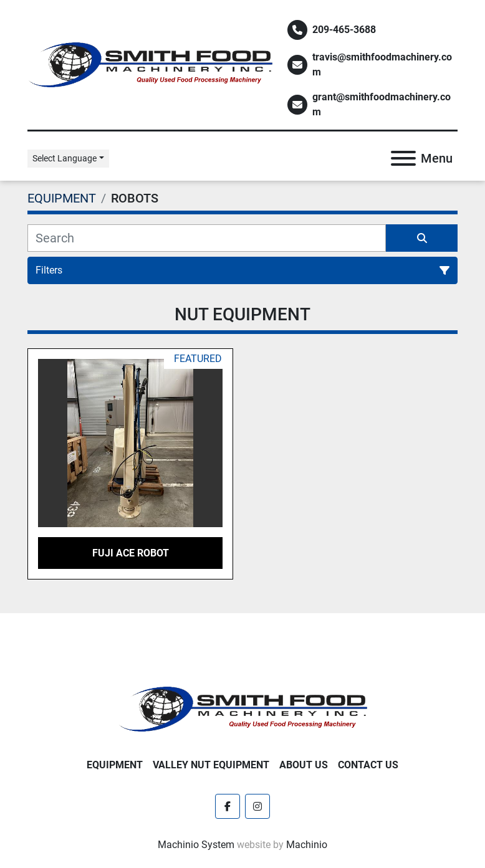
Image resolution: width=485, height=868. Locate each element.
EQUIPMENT (115, 765)
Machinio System (196, 845)
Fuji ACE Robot (131, 553)
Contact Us (368, 765)
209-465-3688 (344, 30)
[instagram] (257, 806)
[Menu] (403, 158)
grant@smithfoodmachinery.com (382, 104)
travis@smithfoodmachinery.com (382, 64)
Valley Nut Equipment (211, 765)
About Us (304, 765)
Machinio (307, 845)
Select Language (65, 158)
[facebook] (228, 806)
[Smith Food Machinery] (242, 708)
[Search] (207, 238)
